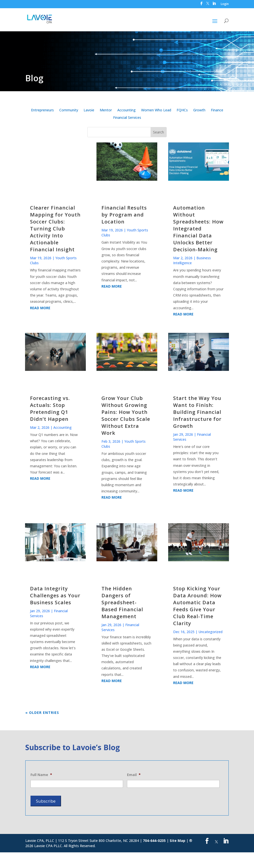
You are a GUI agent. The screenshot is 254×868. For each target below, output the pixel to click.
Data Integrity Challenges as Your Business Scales (55, 595)
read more (40, 308)
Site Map (177, 841)
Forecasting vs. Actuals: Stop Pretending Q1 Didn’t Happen (50, 409)
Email (134, 775)
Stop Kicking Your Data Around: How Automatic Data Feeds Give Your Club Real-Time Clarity (197, 606)
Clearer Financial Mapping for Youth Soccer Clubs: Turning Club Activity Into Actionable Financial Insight (55, 229)
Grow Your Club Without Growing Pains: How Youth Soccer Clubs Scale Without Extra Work (126, 415)
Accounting (127, 110)
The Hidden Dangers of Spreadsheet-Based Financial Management (122, 602)
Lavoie (89, 110)
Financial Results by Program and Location (124, 215)
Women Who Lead (156, 110)
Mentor (106, 110)
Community (69, 110)
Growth (199, 110)
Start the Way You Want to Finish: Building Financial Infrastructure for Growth (197, 412)
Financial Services (127, 118)
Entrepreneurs (42, 110)
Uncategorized (210, 632)
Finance (217, 110)
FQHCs (182, 110)
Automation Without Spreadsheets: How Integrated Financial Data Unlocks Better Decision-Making (198, 229)
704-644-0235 (154, 841)
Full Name (41, 775)
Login (225, 4)
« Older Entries (42, 713)
